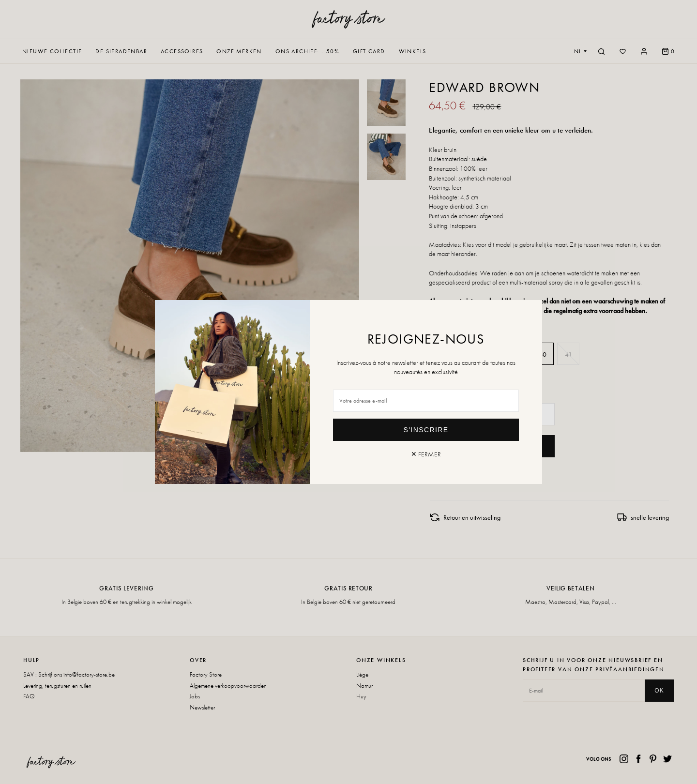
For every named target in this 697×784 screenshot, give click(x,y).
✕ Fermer (426, 454)
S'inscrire (426, 430)
